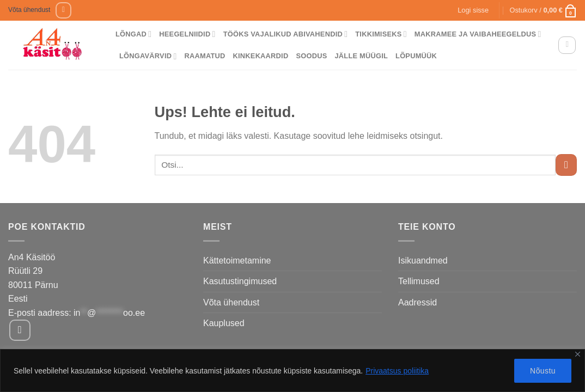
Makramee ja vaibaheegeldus (478, 34)
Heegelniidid (187, 34)
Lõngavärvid (148, 56)
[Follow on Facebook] (63, 10)
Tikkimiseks (381, 34)
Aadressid (418, 302)
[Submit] (566, 165)
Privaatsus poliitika (397, 371)
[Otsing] (567, 45)
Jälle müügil (361, 56)
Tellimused (419, 281)
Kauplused (224, 323)
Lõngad (133, 34)
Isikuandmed (423, 261)
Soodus (311, 56)
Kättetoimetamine (237, 261)
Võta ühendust (29, 10)
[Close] (578, 354)
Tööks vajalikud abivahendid (286, 34)
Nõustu (543, 371)
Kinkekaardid (261, 56)
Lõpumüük (416, 56)
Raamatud (205, 56)
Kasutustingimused (240, 281)
